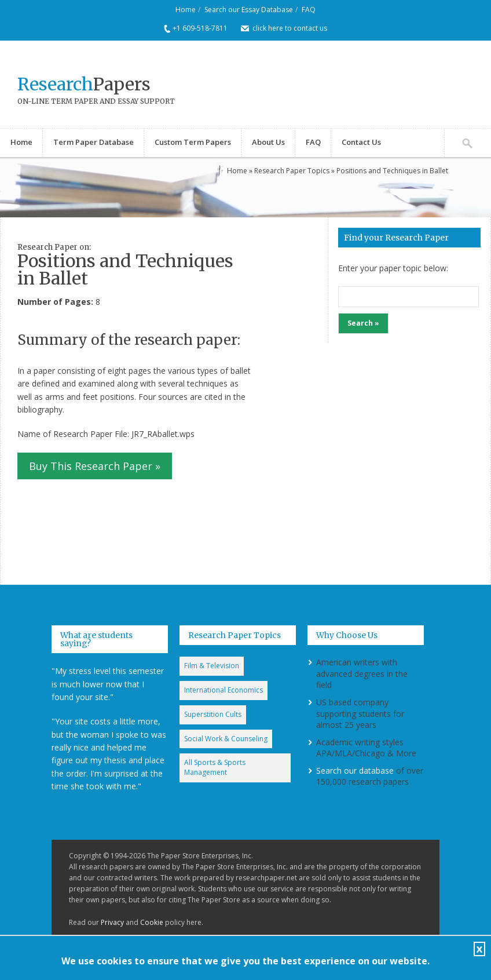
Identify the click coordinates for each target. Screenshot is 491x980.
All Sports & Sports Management (215, 767)
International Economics (223, 690)
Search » (363, 323)
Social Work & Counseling (226, 739)
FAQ (309, 10)
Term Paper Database (94, 142)
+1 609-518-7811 (200, 28)
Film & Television (212, 666)
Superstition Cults (213, 714)
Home (186, 10)
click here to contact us (290, 28)
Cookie (152, 922)
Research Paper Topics (292, 171)
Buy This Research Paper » (95, 466)
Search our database (355, 770)
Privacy (112, 922)
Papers (84, 84)
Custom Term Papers (193, 142)
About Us (268, 142)
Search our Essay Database (249, 10)
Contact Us (361, 142)
